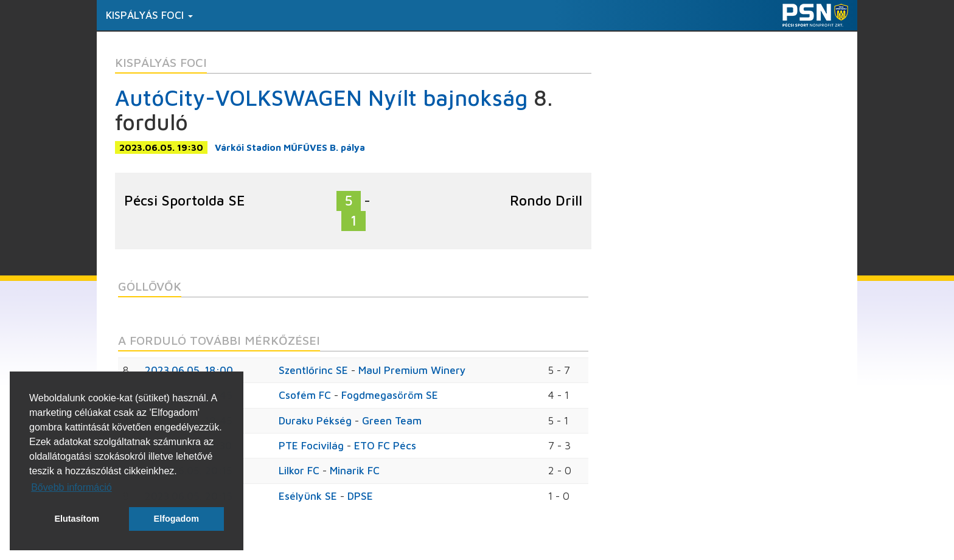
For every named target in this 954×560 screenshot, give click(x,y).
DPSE (360, 496)
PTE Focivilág (311, 446)
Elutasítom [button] (77, 519)
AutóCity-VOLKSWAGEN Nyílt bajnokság (321, 98)
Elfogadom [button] (176, 519)
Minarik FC (355, 471)
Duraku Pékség (315, 421)
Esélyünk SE (308, 496)
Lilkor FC (299, 471)
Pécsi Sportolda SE (185, 200)
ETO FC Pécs (385, 446)
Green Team (392, 421)
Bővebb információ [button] (71, 487)
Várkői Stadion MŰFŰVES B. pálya (290, 147)
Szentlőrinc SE (313, 370)
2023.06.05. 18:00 (189, 370)
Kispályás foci (149, 15)
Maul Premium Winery (412, 370)
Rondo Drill (546, 200)
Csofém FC (305, 395)
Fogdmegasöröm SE (390, 395)
